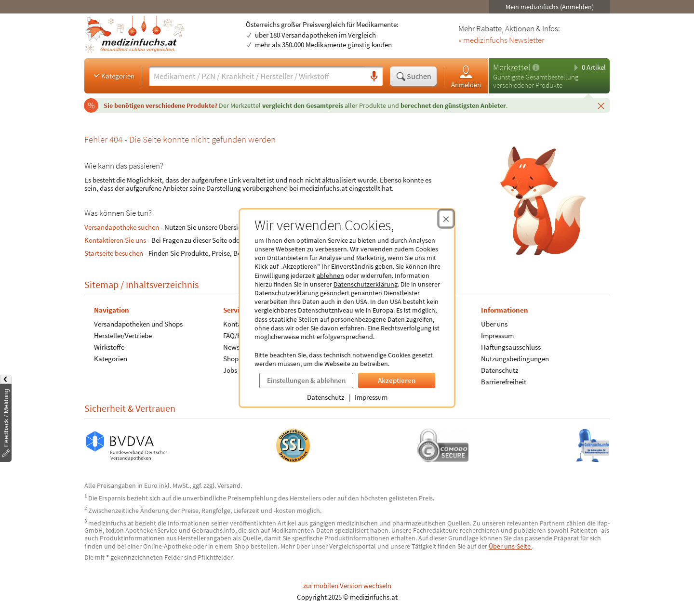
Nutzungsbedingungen (515, 359)
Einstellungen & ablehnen (306, 380)
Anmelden (466, 76)
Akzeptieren (397, 380)
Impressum (371, 397)
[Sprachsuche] (374, 77)
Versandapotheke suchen (122, 227)
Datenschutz (326, 397)
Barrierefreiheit (504, 382)
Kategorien (113, 76)
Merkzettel (512, 67)
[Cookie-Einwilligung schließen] (446, 219)
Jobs (230, 370)
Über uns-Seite (510, 546)
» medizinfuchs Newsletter (501, 40)
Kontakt (235, 324)
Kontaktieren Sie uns (115, 240)
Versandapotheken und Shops (138, 324)
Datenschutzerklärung (366, 284)
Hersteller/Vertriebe (123, 335)
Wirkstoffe (109, 347)
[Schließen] (601, 105)
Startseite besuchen (114, 253)
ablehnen (330, 275)
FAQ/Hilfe (237, 335)
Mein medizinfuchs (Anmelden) (550, 7)
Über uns (494, 324)
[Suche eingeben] (257, 76)
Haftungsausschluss (511, 347)
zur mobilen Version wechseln (347, 585)
